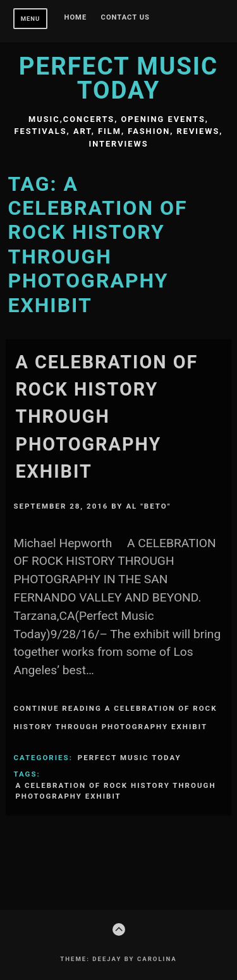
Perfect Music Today (118, 78)
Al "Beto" (148, 506)
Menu (31, 19)
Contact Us (125, 18)
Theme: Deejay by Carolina (118, 959)
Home (76, 18)
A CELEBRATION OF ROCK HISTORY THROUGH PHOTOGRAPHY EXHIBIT (106, 417)
